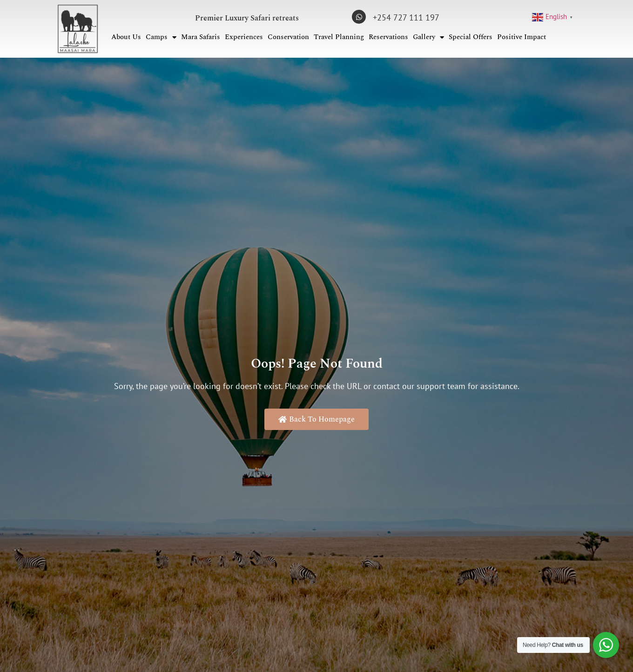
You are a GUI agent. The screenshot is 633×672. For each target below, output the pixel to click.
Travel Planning (339, 37)
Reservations (388, 37)
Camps (161, 37)
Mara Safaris (201, 37)
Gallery (428, 37)
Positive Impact (522, 37)
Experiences (244, 37)
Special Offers (471, 37)
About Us (126, 37)
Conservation (288, 37)
